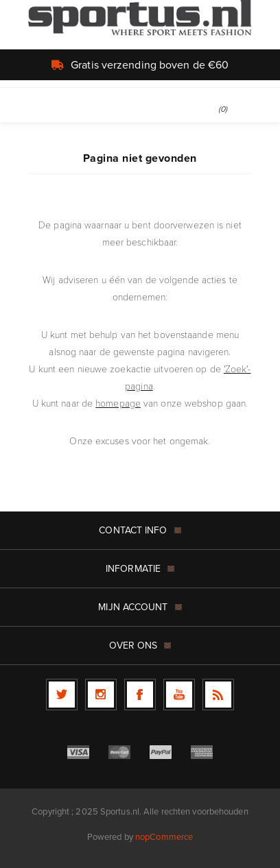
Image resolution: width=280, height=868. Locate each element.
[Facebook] (140, 695)
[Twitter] (62, 695)
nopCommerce (164, 837)
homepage (118, 403)
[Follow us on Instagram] (101, 695)
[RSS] (218, 695)
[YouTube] (179, 695)
